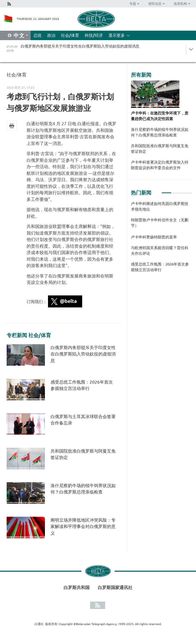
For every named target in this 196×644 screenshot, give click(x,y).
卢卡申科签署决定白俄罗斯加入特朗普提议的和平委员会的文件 (160, 165)
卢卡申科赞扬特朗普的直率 (154, 237)
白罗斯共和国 (77, 587)
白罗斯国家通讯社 (115, 587)
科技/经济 (94, 35)
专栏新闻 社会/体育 (29, 335)
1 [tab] (167, 191)
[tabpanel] (161, 239)
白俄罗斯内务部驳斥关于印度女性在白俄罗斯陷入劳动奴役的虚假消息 (83, 354)
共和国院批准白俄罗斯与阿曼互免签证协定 (160, 149)
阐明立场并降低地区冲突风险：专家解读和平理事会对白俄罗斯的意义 (83, 526)
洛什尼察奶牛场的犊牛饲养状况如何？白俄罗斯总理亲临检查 (160, 132)
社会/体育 (70, 35)
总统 (38, 35)
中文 (19, 35)
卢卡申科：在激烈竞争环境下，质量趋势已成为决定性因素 (160, 116)
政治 (51, 35)
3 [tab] (187, 191)
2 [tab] (177, 191)
